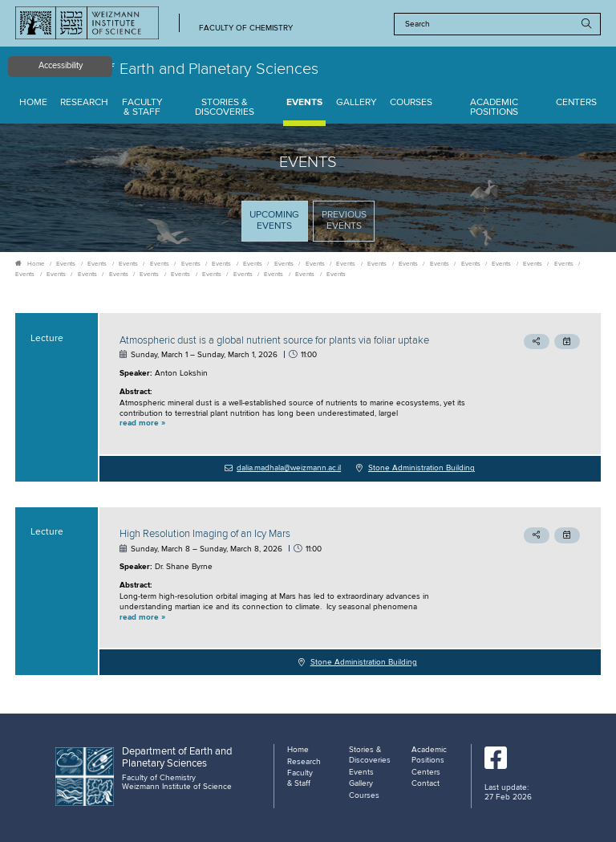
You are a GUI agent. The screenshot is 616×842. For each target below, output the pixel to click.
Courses (411, 103)
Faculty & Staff (142, 108)
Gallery (357, 103)
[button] (295, 424)
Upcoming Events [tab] (278, 225)
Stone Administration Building (421, 468)
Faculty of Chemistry (246, 28)
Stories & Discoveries (225, 108)
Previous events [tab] (344, 221)
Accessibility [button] (61, 66)
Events (304, 103)
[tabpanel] (308, 494)
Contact (426, 783)
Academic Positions (494, 108)
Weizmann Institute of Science (177, 787)
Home (33, 103)
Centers (576, 103)
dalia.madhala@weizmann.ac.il (289, 468)
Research (84, 103)
